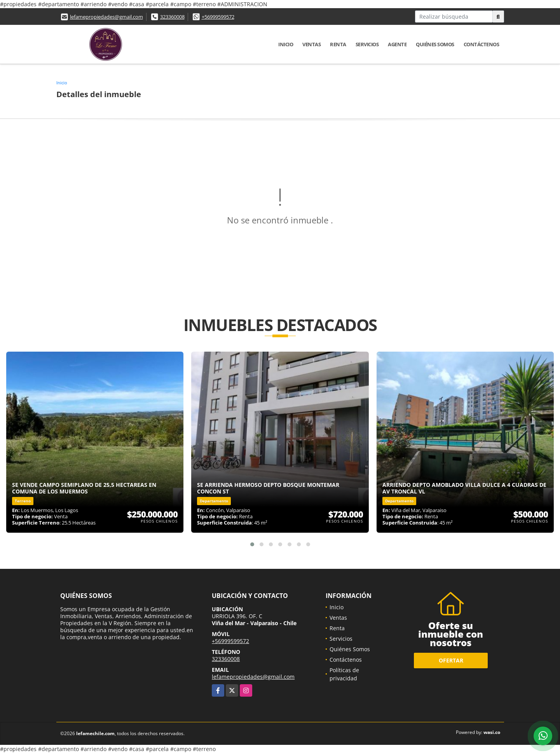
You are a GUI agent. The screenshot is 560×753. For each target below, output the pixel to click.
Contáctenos (481, 44)
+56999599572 (218, 17)
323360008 (172, 17)
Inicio (286, 44)
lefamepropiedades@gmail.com (106, 17)
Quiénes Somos (435, 44)
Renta (338, 44)
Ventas (311, 44)
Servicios (367, 44)
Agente (397, 44)
